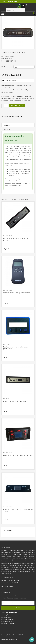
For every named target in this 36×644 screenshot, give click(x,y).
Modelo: (4, 66)
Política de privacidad (8, 619)
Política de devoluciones (8, 624)
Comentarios (7, 129)
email (16, 589)
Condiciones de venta (8, 621)
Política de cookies (7, 617)
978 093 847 (15, 1)
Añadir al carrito (17, 106)
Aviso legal (5, 615)
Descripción (6, 125)
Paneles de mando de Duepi (15, 116)
